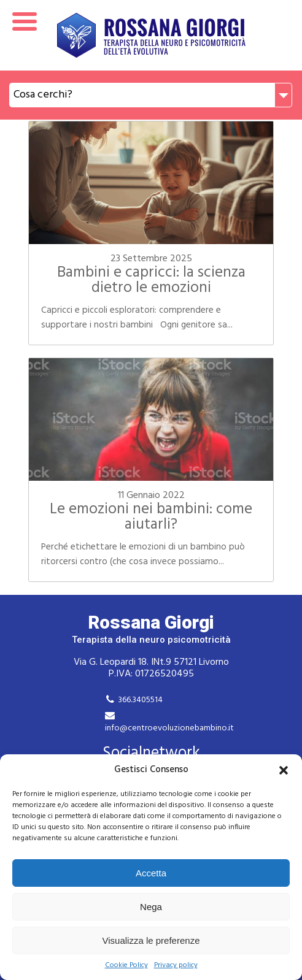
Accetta (151, 873)
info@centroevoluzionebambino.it (169, 728)
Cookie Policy (126, 966)
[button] (284, 770)
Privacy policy (176, 966)
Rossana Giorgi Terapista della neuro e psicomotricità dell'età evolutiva (151, 35)
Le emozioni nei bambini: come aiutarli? (151, 517)
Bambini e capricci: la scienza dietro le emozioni (151, 281)
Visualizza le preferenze (151, 940)
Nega (151, 907)
